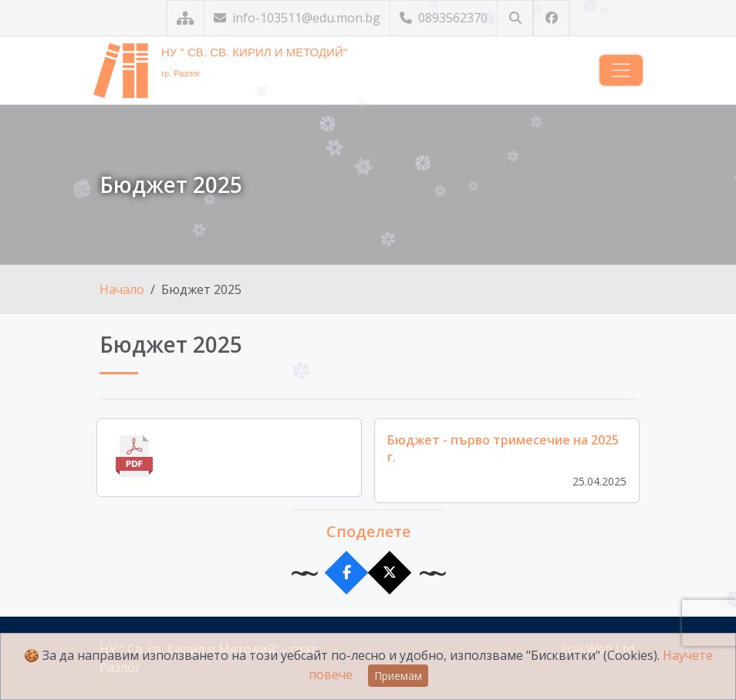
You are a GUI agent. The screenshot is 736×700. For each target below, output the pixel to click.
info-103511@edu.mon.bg (297, 18)
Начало (122, 289)
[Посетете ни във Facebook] (551, 18)
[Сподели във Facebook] (347, 573)
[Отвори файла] (229, 458)
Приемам (398, 676)
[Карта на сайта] (186, 18)
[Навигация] (621, 70)
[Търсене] (515, 18)
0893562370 (444, 18)
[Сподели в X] (390, 573)
